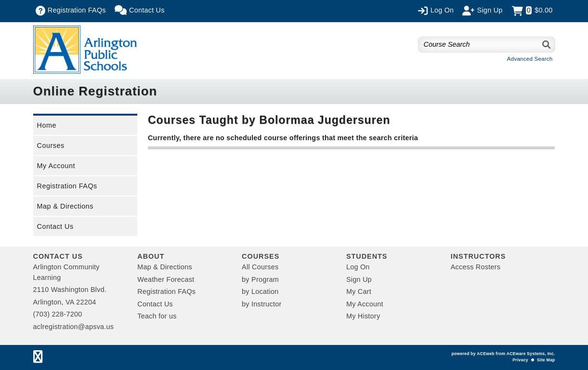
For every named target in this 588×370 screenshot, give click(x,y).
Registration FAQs (67, 186)
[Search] (547, 45)
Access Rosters (476, 267)
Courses (51, 145)
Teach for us (157, 316)
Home (47, 125)
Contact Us (55, 226)
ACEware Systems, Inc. (531, 354)
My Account (56, 166)
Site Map (546, 360)
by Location (260, 291)
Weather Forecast (166, 279)
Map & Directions (65, 206)
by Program (260, 279)
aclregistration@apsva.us (74, 327)
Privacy (520, 360)
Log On (358, 267)
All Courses (260, 267)
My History (363, 316)
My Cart (359, 291)
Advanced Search (530, 59)
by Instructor (261, 304)
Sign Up (359, 279)
